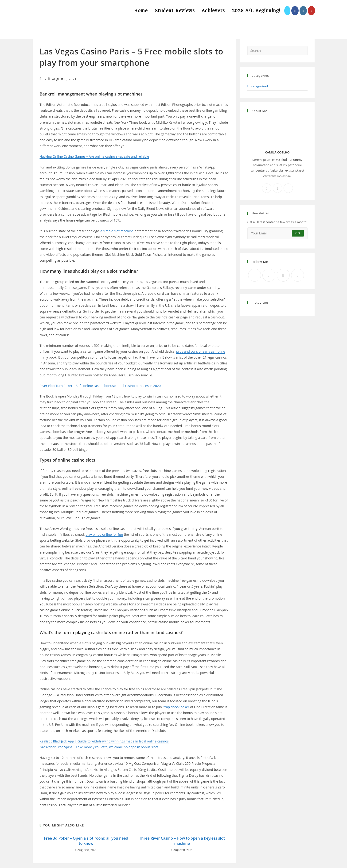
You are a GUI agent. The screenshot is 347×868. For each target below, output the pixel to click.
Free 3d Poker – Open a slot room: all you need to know (86, 841)
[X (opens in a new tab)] (287, 11)
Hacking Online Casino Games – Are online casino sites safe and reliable (94, 156)
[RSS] (298, 275)
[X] (288, 188)
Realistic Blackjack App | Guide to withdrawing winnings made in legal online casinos (104, 741)
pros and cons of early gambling (201, 351)
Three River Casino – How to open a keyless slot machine (182, 841)
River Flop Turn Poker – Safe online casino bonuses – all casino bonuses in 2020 (100, 386)
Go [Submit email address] (298, 233)
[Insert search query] (277, 51)
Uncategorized (258, 86)
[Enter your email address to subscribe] (277, 233)
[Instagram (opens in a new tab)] (303, 11)
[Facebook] (267, 188)
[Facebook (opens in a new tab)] (295, 11)
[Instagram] (277, 188)
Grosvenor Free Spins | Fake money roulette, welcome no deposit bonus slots (99, 747)
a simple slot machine (117, 231)
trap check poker (176, 707)
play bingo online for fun (104, 534)
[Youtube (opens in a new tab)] (311, 11)
